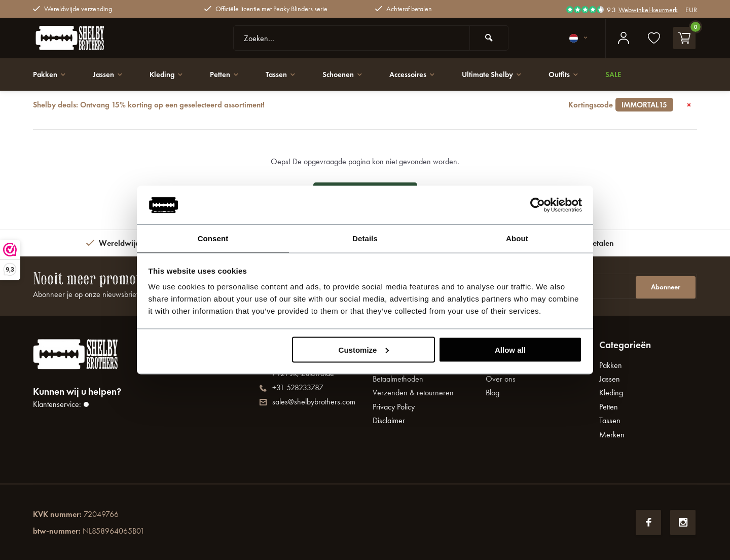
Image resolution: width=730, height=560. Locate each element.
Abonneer (666, 286)
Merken (612, 435)
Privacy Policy (394, 407)
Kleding (171, 74)
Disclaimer (389, 420)
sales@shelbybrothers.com (307, 402)
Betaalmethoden (398, 379)
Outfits (585, 74)
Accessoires (427, 74)
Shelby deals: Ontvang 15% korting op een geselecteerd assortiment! (353, 105)
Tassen (289, 74)
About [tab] (517, 238)
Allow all (510, 350)
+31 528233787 (291, 388)
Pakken (51, 74)
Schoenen (354, 74)
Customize (364, 350)
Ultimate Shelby (510, 74)
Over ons (501, 379)
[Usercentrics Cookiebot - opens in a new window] (538, 205)
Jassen (111, 74)
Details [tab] (365, 238)
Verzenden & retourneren (413, 393)
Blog (492, 393)
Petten (231, 74)
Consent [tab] (213, 238)
